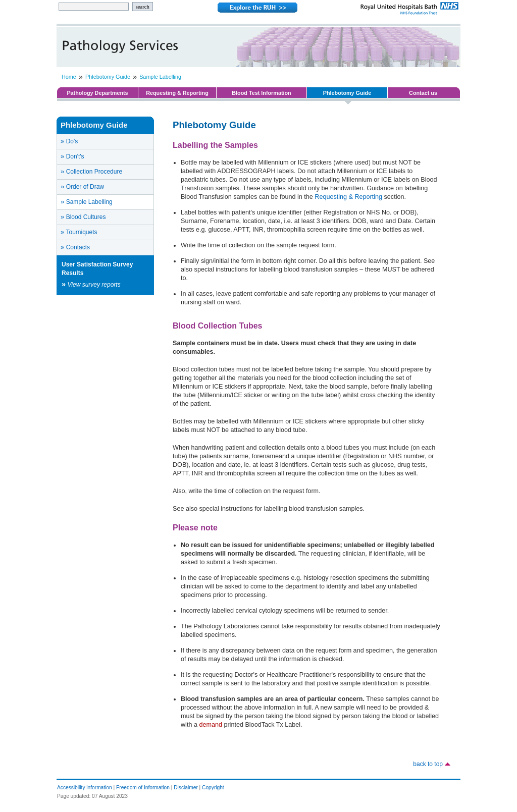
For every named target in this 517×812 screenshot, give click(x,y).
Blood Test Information (261, 93)
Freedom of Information (143, 788)
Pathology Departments (97, 93)
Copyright (213, 788)
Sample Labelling (160, 77)
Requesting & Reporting (177, 93)
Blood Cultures (83, 217)
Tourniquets (79, 232)
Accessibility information (85, 788)
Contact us (423, 93)
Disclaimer (186, 788)
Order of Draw (82, 186)
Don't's (72, 156)
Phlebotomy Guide (108, 77)
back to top (428, 764)
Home (69, 77)
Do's (69, 141)
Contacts (75, 247)
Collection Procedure (91, 171)
